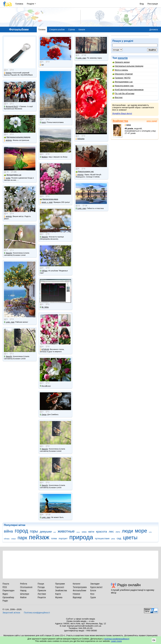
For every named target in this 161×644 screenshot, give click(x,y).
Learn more (116, 641)
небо (150, 532)
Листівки (42, 594)
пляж (54, 538)
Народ (23, 590)
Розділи (31, 4)
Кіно (92, 594)
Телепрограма (80, 587)
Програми (60, 584)
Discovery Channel (123, 74)
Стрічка (72, 30)
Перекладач (8, 590)
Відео (5, 594)
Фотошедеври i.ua (122, 82)
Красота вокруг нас (123, 86)
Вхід (142, 4)
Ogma (43, 415)
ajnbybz (8, 140)
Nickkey (44, 157)
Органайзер (8, 597)
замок (78, 532)
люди (127, 531)
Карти (58, 594)
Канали (82, 30)
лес (111, 532)
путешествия (102, 538)
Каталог (77, 584)
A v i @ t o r (45, 386)
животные (66, 531)
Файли (23, 597)
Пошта (6, 584)
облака (7, 539)
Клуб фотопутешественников (128, 90)
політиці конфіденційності (117, 639)
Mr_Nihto (44, 307)
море (141, 531)
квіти (91, 532)
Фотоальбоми (79, 590)
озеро (14, 539)
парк (22, 538)
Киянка (8, 73)
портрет (63, 538)
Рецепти (42, 597)
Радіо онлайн (129, 585)
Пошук (41, 584)
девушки (46, 532)
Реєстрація (153, 4)
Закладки (95, 584)
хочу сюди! (152, 121)
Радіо (5, 601)
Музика (59, 597)
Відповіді (77, 597)
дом (55, 532)
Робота (24, 584)
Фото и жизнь (120, 70)
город (21, 531)
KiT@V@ (44, 349)
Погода (41, 587)
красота (101, 532)
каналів (123, 58)
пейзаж (39, 537)
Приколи (42, 590)
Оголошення (26, 587)
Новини (76, 594)
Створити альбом (57, 30)
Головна (19, 4)
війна (8, 531)
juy (42, 65)
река (113, 539)
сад (119, 538)
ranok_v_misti (46, 202)
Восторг (118, 97)
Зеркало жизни (121, 62)
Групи (93, 597)
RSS (5, 587)
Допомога (154, 30)
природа (81, 537)
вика (128, 125)
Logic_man (9, 322)
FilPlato (44, 271)
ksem (43, 122)
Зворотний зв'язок (11, 613)
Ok (154, 640)
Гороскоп (60, 587)
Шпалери (25, 594)
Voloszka (80, 139)
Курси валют (96, 587)
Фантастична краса (49, 199)
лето (118, 532)
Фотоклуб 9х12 (11, 107)
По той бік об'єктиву (123, 93)
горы (34, 531)
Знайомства (120, 121)
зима (84, 532)
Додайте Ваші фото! (122, 113)
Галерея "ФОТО (121, 78)
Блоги (93, 590)
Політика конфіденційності (37, 613)
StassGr (8, 253)
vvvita (7, 178)
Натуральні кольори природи (128, 66)
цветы (130, 537)
